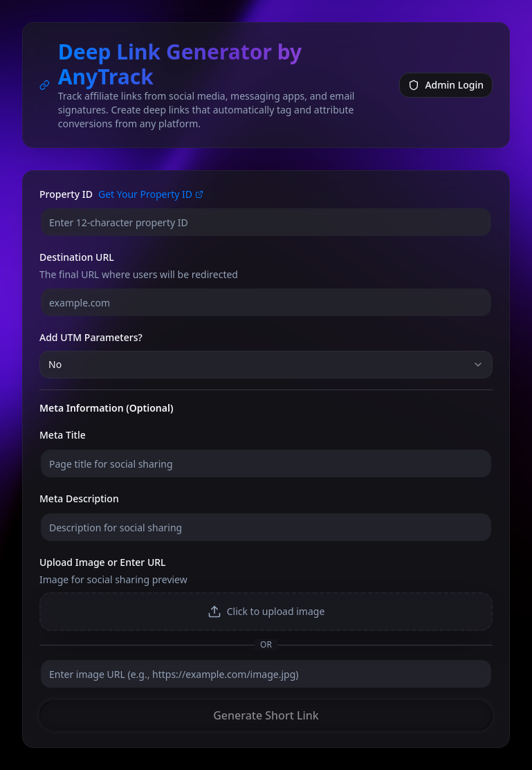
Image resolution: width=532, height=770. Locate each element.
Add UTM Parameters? (91, 337)
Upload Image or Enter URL (103, 562)
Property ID (66, 194)
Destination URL (77, 257)
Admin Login (446, 85)
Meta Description (79, 498)
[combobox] (266, 365)
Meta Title (63, 435)
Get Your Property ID (151, 194)
